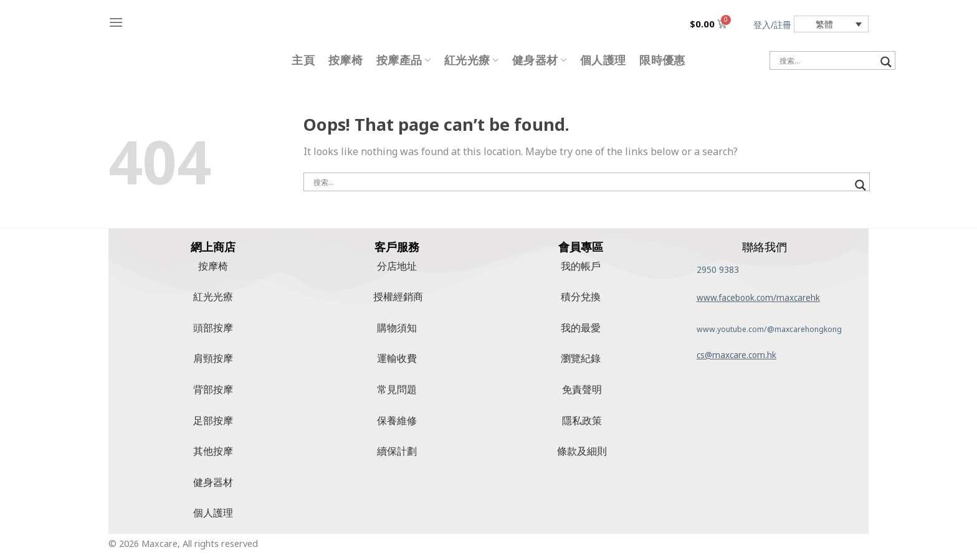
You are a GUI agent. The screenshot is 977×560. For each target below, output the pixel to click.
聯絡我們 (765, 247)
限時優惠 (662, 60)
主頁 (303, 60)
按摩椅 (346, 60)
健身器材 (539, 60)
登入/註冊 (772, 25)
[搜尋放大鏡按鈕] (886, 62)
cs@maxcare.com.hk (736, 355)
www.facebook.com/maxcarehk (758, 298)
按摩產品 (403, 60)
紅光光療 (471, 60)
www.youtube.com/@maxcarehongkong (769, 329)
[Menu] (116, 22)
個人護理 (603, 60)
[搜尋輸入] (827, 60)
